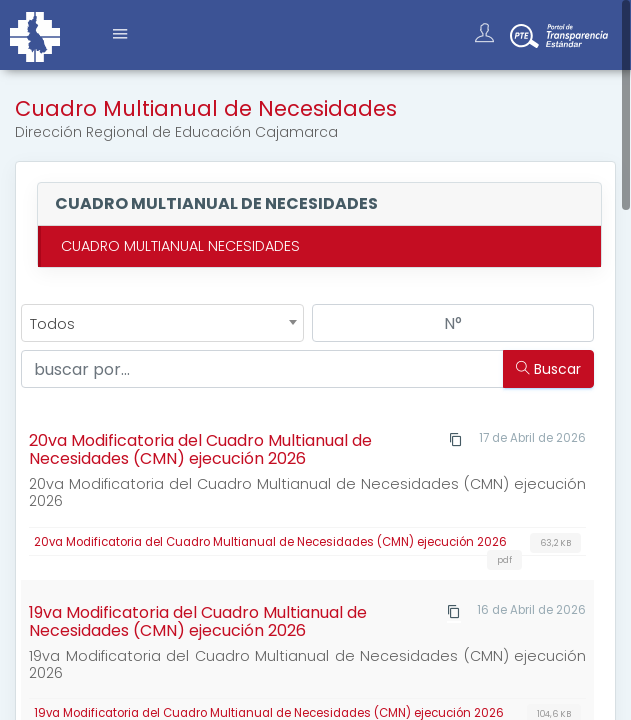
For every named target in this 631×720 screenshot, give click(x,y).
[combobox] (162, 323)
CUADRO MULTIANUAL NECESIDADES (180, 246)
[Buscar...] (263, 369)
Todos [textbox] (52, 324)
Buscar (548, 369)
